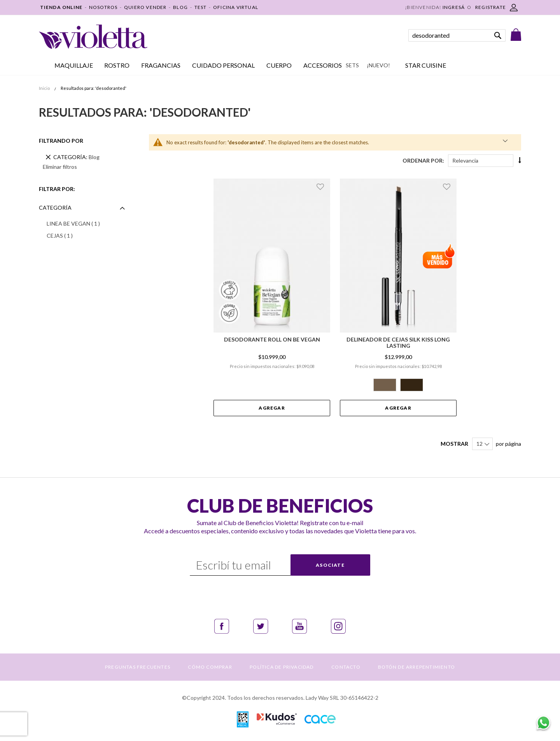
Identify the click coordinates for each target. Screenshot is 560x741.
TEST (201, 7)
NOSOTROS (103, 7)
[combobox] (457, 35)
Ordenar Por (423, 160)
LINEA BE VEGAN (84, 223)
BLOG (180, 7)
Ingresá (454, 7)
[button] (321, 186)
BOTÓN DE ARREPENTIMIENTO (416, 667)
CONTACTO (346, 667)
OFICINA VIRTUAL (236, 7)
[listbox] (398, 386)
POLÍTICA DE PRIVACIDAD (282, 667)
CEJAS (70, 235)
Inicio (45, 88)
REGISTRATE (491, 7)
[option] (385, 385)
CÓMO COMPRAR (210, 667)
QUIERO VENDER (145, 7)
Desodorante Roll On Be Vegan (272, 340)
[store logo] (93, 37)
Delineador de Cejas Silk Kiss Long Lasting (398, 343)
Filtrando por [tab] (61, 141)
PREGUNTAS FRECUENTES (138, 667)
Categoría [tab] (55, 208)
